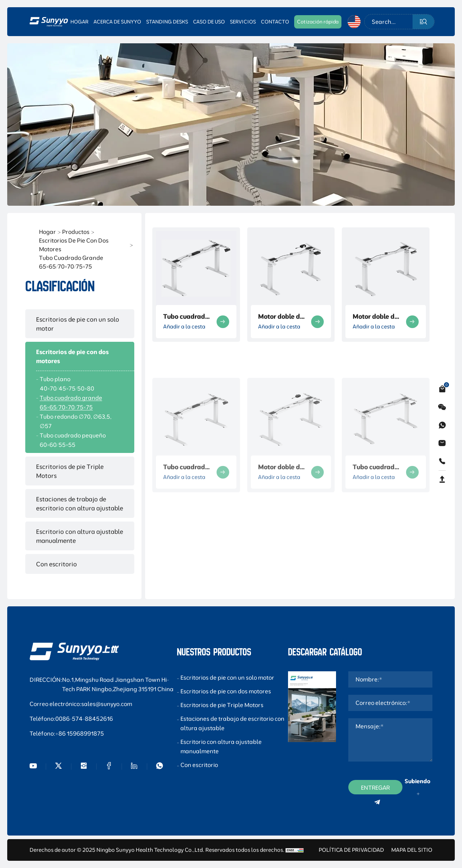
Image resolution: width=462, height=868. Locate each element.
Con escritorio (56, 564)
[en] (354, 22)
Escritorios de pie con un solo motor (78, 324)
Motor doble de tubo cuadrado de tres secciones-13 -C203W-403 (281, 317)
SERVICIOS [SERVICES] (243, 22)
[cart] (442, 389)
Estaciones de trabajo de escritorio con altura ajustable (80, 503)
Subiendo (417, 781)
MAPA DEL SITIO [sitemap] (412, 850)
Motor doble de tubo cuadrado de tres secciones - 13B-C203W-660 (375, 317)
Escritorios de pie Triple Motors (70, 471)
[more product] (223, 322)
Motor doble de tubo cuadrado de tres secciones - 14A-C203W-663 (281, 531)
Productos (76, 232)
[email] (442, 443)
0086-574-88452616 (84, 719)
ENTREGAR (375, 789)
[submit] (423, 22)
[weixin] (442, 407)
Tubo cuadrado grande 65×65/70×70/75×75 (71, 262)
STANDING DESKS (167, 22)
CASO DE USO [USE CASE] (209, 22)
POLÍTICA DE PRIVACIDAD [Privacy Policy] (351, 850)
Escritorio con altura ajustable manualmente (80, 536)
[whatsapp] (442, 425)
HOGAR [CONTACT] (79, 22)
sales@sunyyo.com (107, 704)
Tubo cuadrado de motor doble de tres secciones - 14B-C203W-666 (375, 531)
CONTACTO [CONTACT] (275, 22)
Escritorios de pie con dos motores (74, 245)
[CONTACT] (318, 22)
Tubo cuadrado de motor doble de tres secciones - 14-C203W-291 (186, 531)
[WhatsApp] (160, 766)
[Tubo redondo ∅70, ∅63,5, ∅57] (80, 421)
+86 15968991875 (80, 733)
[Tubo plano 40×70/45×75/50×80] (80, 384)
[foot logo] (74, 651)
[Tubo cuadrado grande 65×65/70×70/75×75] (80, 402)
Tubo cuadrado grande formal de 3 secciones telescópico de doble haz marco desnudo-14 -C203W (186, 317)
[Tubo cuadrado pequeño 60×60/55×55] (80, 440)
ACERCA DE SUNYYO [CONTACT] (117, 22)
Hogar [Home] (47, 232)
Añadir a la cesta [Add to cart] (184, 326)
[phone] (442, 461)
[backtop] (442, 479)
